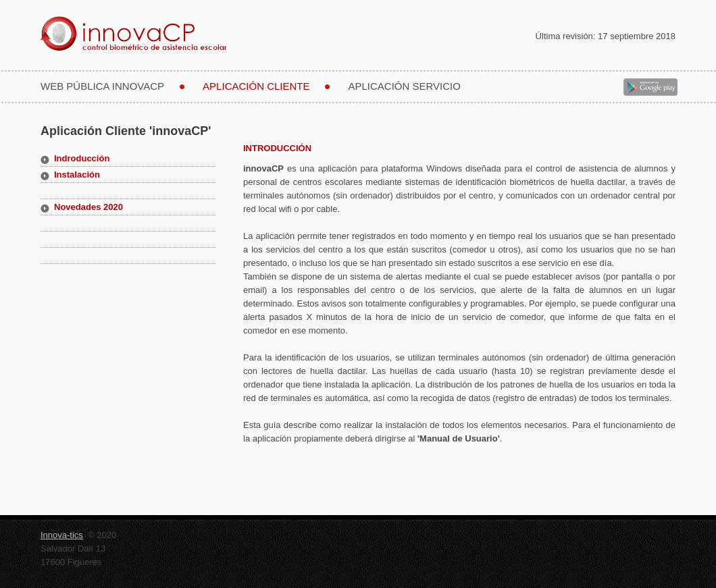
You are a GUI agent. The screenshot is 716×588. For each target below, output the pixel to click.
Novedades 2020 (88, 207)
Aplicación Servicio (404, 86)
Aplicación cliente (256, 86)
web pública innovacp (102, 86)
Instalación (77, 175)
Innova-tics (62, 535)
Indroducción (82, 158)
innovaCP (152, 33)
